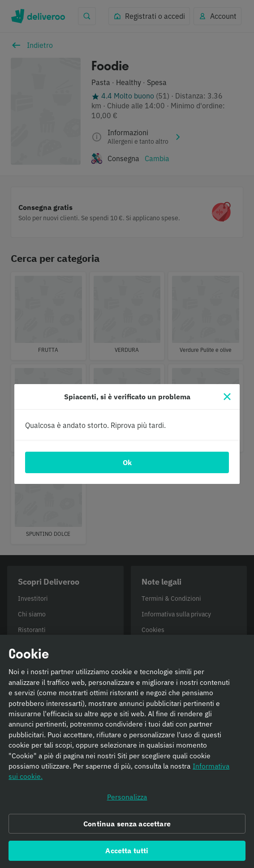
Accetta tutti (127, 852)
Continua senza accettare (127, 825)
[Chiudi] (227, 397)
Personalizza (127, 798)
